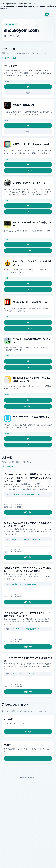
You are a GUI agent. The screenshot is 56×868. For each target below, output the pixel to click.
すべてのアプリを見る (9, 58)
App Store (28, 171)
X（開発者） (32, 778)
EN (52, 14)
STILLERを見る (28, 732)
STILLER (23, 778)
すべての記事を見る (8, 467)
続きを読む (28, 512)
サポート (28, 758)
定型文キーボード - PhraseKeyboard (25, 584)
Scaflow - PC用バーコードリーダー (24, 674)
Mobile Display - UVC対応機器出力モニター (27, 494)
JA (47, 14)
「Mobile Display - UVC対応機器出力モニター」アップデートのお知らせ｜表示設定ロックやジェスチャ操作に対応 (28, 478)
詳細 (28, 87)
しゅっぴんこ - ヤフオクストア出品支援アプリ (27, 539)
